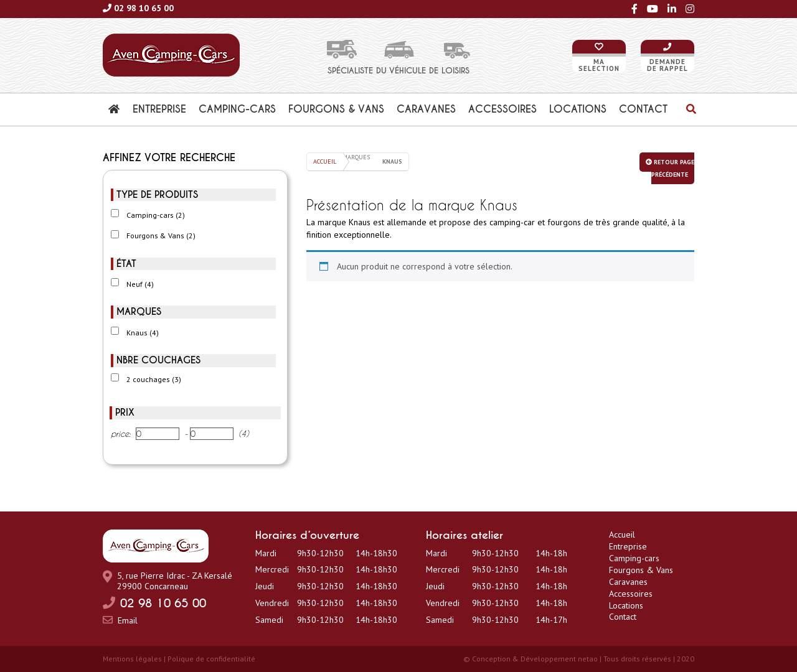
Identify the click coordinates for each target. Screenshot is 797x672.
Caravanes (628, 582)
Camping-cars (156, 215)
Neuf (140, 284)
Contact (623, 617)
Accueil (325, 161)
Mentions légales (132, 659)
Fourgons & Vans (161, 236)
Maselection (599, 65)
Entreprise (628, 546)
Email (128, 620)
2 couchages (154, 379)
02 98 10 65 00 (144, 8)
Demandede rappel (667, 65)
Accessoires (631, 594)
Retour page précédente (670, 168)
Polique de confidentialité (211, 659)
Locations (626, 605)
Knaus (143, 333)
